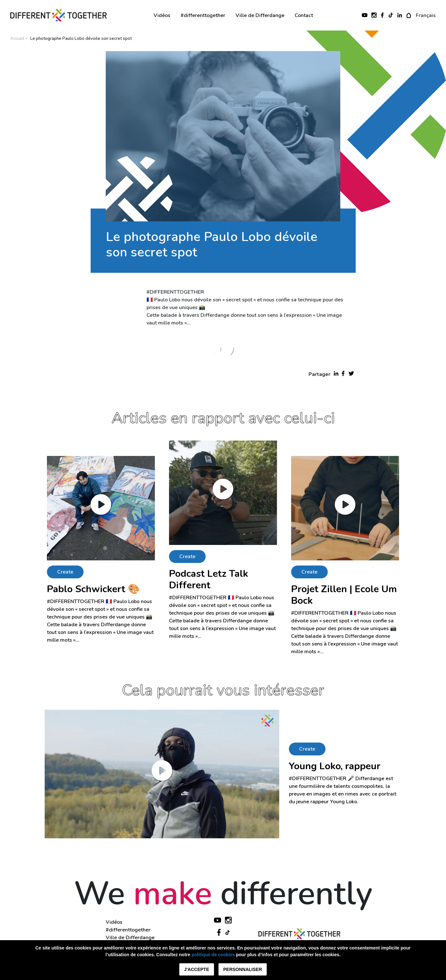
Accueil (17, 39)
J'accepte (197, 969)
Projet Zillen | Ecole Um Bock (344, 595)
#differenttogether (203, 15)
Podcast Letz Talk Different (209, 579)
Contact (304, 15)
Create (65, 572)
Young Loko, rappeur (335, 766)
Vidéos (162, 15)
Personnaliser (243, 969)
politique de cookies (213, 955)
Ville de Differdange (260, 15)
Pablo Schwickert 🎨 (93, 589)
